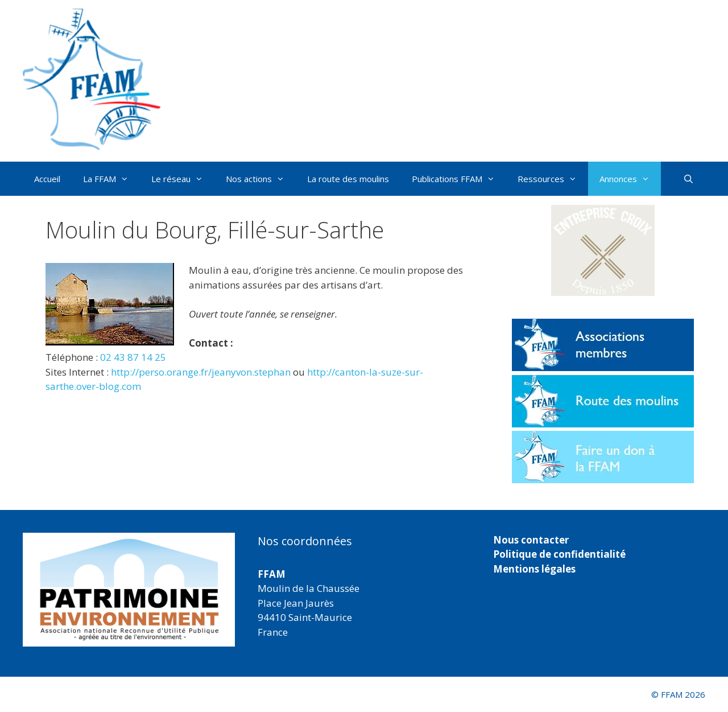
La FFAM (111, 179)
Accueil (47, 179)
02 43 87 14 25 (133, 357)
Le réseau (183, 179)
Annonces (630, 179)
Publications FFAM (459, 179)
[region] (129, 590)
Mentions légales (534, 569)
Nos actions (261, 179)
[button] (603, 250)
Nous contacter (531, 540)
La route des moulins (348, 179)
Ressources (553, 179)
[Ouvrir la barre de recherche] (688, 179)
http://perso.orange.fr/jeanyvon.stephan (201, 372)
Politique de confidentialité (559, 554)
